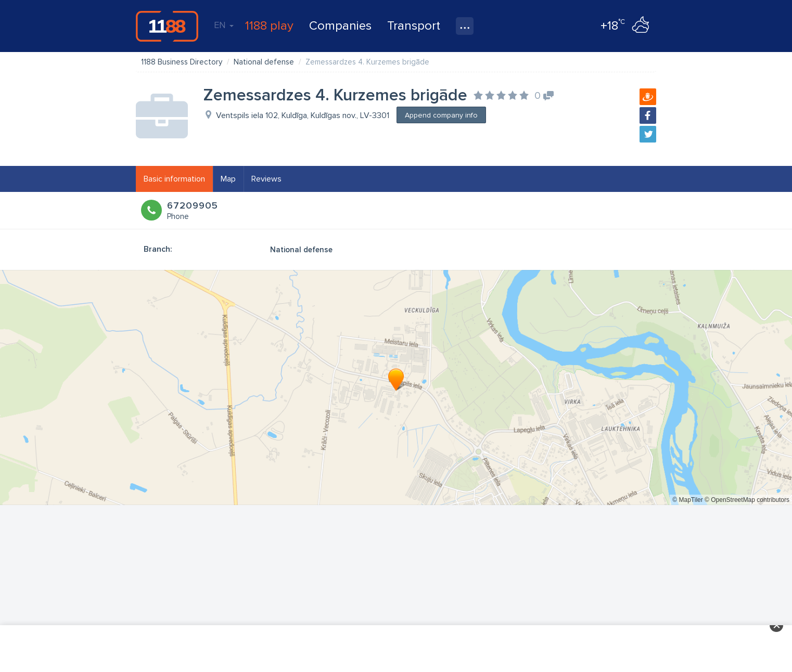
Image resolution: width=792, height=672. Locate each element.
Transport (414, 26)
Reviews (266, 179)
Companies (340, 26)
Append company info (441, 115)
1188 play (269, 26)
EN (224, 25)
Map (228, 179)
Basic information (174, 179)
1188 (167, 26)
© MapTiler (687, 500)
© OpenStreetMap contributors (747, 500)
